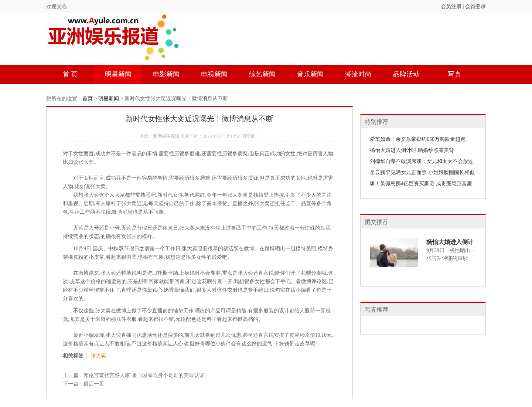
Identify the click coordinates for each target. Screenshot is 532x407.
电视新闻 (214, 74)
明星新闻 (118, 74)
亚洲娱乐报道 (166, 136)
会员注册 (451, 6)
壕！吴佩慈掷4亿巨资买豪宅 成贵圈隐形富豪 (421, 184)
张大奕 (98, 356)
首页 (88, 99)
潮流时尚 (358, 74)
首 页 (70, 74)
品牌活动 (406, 74)
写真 (454, 74)
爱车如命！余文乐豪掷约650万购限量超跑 (418, 139)
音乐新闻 (310, 74)
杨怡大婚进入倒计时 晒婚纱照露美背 (412, 150)
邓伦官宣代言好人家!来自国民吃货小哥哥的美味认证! (145, 375)
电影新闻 (166, 74)
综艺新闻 (262, 74)
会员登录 (475, 6)
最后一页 (94, 384)
